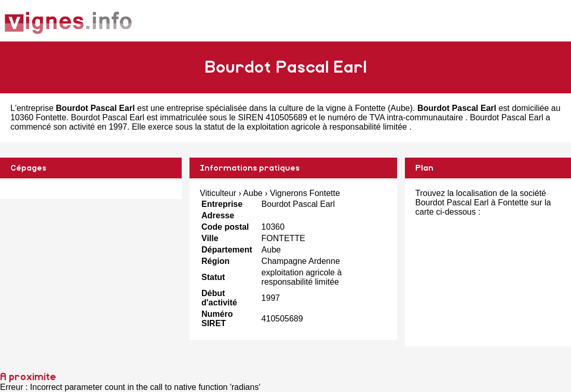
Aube (400, 108)
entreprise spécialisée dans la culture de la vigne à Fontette (276, 108)
